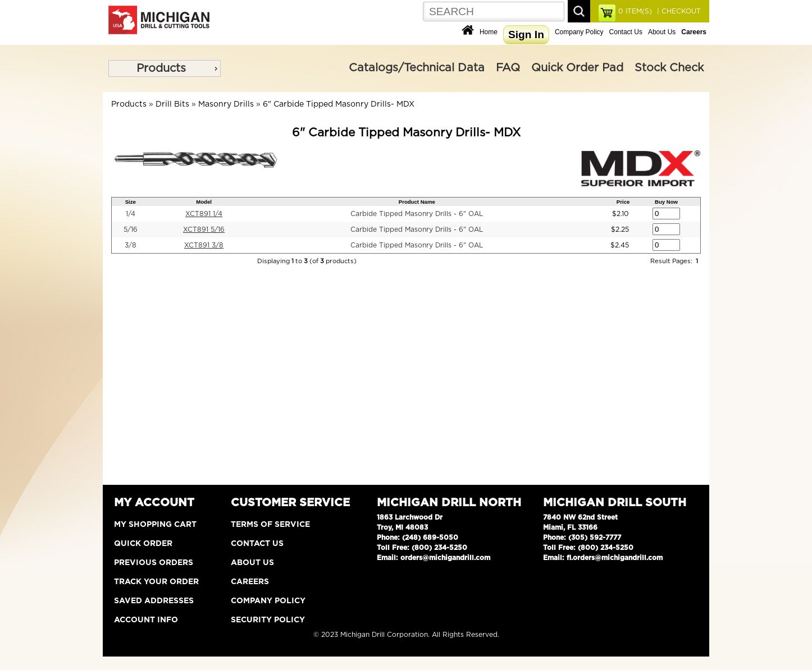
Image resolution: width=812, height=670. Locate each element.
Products (161, 68)
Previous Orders (154, 563)
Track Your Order (156, 582)
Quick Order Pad (577, 68)
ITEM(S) (635, 11)
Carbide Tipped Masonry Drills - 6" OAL (417, 214)
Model (204, 202)
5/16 (131, 230)
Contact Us (626, 32)
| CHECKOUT (678, 11)
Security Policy (268, 620)
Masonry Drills (226, 104)
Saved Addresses (154, 601)
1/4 (131, 214)
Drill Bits (172, 104)
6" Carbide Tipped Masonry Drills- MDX (339, 104)
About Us (662, 32)
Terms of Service (270, 525)
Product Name (417, 202)
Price (623, 202)
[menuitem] (165, 68)
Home (489, 32)
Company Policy (579, 32)
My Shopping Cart (155, 525)
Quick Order (143, 544)
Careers (250, 582)
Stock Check (669, 68)
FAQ (508, 68)
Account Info (146, 620)
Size (131, 202)
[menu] (165, 68)
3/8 (131, 245)
